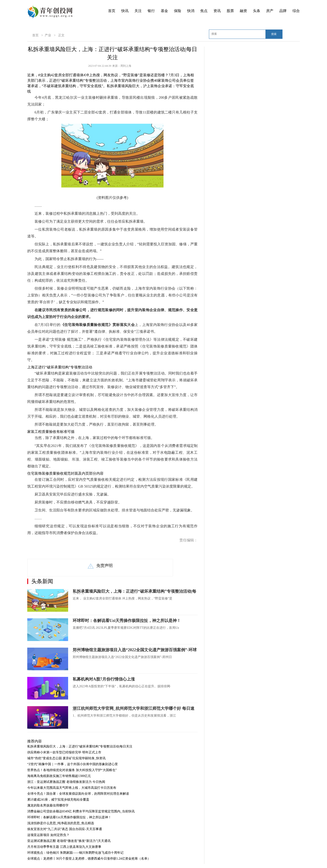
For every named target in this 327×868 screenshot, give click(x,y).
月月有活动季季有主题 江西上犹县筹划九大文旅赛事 (64, 847)
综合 (296, 11)
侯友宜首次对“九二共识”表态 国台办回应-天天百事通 (65, 829)
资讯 (217, 11)
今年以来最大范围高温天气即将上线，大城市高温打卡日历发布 (72, 788)
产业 (48, 35)
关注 (138, 11)
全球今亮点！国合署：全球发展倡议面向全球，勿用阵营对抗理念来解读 (78, 794)
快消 (191, 11)
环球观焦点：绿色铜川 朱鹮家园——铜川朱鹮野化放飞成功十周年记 (75, 853)
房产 (270, 11)
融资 (243, 11)
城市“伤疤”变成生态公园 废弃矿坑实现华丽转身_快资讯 (66, 758)
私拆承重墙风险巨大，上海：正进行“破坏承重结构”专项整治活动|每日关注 (80, 746)
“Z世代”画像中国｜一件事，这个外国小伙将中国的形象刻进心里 (73, 764)
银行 (151, 11)
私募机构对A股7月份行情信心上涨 (104, 679)
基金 (164, 11)
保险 (178, 11)
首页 (112, 11)
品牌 (283, 11)
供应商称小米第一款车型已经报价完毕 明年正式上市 (64, 752)
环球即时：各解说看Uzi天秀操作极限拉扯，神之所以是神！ (127, 621)
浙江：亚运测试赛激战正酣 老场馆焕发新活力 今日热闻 (66, 782)
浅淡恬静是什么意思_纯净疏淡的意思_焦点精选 (61, 823)
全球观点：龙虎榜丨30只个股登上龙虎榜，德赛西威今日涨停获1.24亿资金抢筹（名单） (89, 859)
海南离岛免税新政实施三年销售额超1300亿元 (59, 776)
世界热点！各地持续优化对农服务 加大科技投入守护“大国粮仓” (72, 770)
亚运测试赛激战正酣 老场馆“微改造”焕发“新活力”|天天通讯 (69, 841)
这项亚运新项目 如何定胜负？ (48, 835)
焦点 (204, 11)
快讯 (125, 11)
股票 (230, 11)
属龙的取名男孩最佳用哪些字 (48, 805)
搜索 (274, 34)
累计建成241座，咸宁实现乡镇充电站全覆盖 (58, 800)
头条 (257, 11)
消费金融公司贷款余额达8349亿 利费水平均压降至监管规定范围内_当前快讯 (81, 811)
